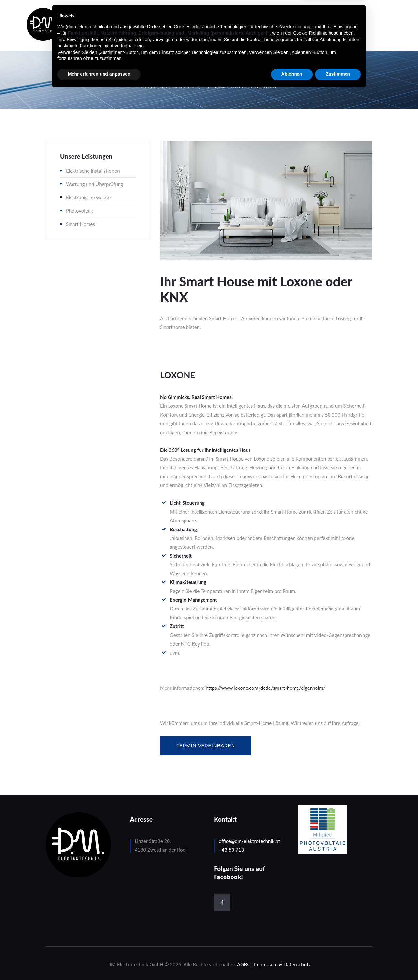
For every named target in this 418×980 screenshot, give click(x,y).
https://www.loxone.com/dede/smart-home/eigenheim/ (265, 688)
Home (149, 87)
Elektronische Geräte (88, 197)
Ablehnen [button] (292, 962)
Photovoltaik (80, 211)
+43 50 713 (231, 850)
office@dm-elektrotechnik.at (249, 841)
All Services (180, 87)
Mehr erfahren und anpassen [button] (99, 962)
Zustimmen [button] (338, 962)
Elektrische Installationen (93, 171)
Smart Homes (80, 224)
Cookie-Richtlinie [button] (310, 921)
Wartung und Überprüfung (95, 184)
